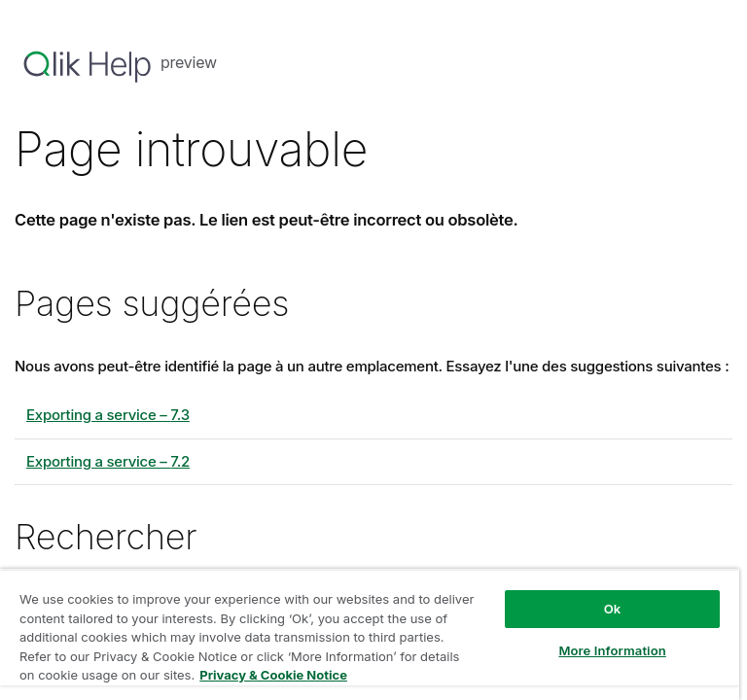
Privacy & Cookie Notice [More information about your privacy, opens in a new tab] (273, 675)
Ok (613, 609)
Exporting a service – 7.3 (108, 415)
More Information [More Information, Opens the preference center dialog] (612, 650)
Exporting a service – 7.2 (108, 461)
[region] (370, 634)
